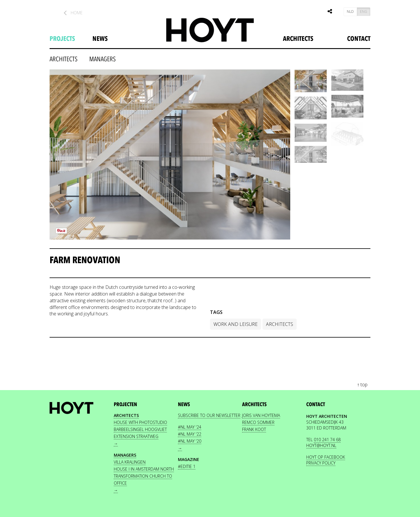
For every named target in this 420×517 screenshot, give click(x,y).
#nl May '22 (190, 434)
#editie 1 (187, 466)
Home (78, 13)
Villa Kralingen (130, 462)
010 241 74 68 (327, 440)
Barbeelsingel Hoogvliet (140, 429)
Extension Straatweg (136, 436)
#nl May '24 (190, 427)
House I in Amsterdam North (144, 469)
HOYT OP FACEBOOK (326, 457)
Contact (359, 39)
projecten (125, 405)
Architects (298, 39)
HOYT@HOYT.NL (321, 445)
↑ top (362, 385)
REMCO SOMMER (258, 422)
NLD (350, 12)
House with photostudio (140, 422)
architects (64, 59)
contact (316, 405)
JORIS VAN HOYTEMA (261, 415)
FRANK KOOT (254, 429)
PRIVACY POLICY (321, 463)
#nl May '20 (190, 441)
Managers (103, 59)
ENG (364, 12)
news (100, 39)
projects (62, 39)
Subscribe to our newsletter (209, 415)
